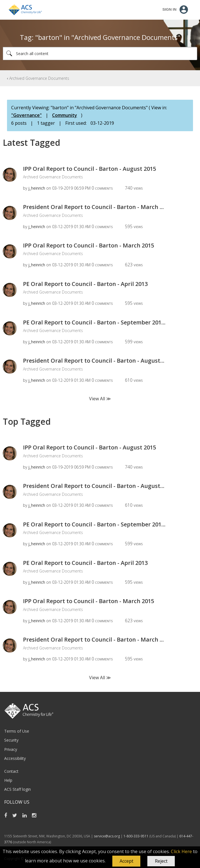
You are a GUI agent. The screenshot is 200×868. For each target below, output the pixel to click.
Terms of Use (17, 731)
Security (11, 740)
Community (65, 115)
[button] (126, 861)
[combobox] (100, 54)
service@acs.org (107, 836)
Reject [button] (161, 861)
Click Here (181, 851)
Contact (11, 771)
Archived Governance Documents (39, 78)
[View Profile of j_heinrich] (37, 188)
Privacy (11, 749)
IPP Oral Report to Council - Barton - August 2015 (89, 169)
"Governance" (26, 115)
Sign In (169, 9)
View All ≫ (100, 399)
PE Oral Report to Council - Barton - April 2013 (85, 284)
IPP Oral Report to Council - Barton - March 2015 (89, 245)
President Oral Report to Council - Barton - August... (94, 361)
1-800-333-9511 (136, 836)
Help (8, 780)
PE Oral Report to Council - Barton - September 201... (94, 322)
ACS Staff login (18, 789)
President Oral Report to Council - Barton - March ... (93, 207)
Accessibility (15, 758)
